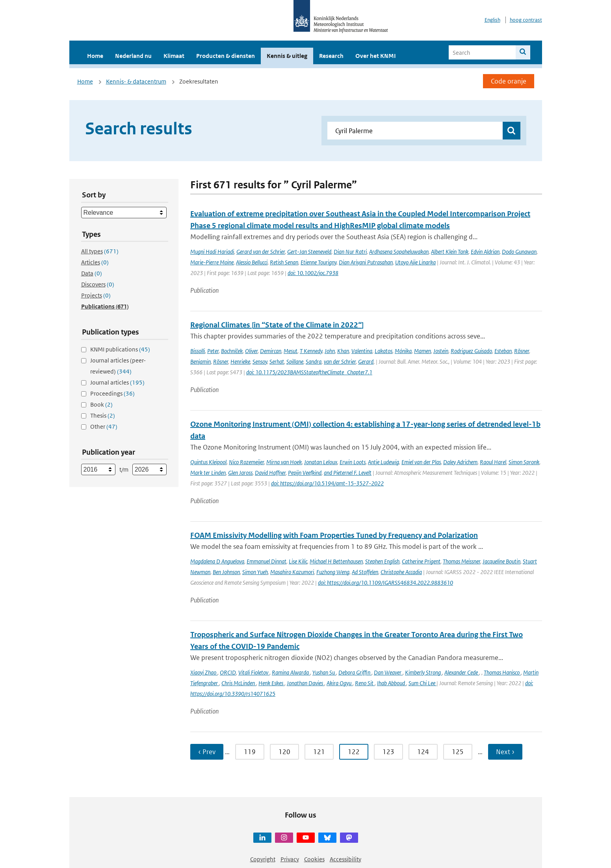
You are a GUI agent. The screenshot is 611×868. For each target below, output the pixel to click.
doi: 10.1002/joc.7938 (313, 273)
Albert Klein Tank (450, 252)
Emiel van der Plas (421, 462)
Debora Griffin (355, 672)
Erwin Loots (353, 462)
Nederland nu (133, 56)
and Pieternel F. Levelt (348, 473)
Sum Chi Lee (422, 683)
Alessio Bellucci (252, 262)
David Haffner (270, 473)
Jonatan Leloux (321, 462)
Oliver (251, 351)
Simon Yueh (255, 572)
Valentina (362, 351)
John (330, 351)
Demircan (271, 351)
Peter (213, 351)
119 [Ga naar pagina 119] (250, 752)
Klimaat (174, 56)
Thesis (103, 415)
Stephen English (382, 561)
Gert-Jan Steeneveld (309, 252)
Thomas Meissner (461, 561)
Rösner (522, 351)
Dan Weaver (388, 672)
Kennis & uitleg (287, 56)
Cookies (314, 859)
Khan (343, 351)
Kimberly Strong (423, 672)
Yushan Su (324, 672)
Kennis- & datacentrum (136, 81)
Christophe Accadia (401, 572)
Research (331, 56)
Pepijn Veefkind (305, 473)
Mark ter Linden (208, 473)
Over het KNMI (376, 56)
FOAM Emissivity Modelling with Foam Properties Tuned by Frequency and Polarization (334, 535)
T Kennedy (311, 351)
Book (101, 404)
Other (104, 427)
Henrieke (240, 362)
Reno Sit (365, 683)
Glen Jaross (240, 473)
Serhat (277, 362)
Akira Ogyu (340, 683)
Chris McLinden (239, 683)
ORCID (228, 672)
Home (95, 56)
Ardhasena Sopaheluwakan (399, 252)
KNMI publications (120, 349)
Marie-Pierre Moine (212, 262)
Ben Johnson (226, 572)
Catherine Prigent (421, 561)
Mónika (403, 351)
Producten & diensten (226, 56)
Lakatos (383, 351)
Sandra (314, 362)
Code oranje (509, 81)
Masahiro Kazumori (292, 572)
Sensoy (260, 362)
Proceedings (112, 393)
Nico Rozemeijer (246, 462)
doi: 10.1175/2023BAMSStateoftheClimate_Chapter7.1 (309, 372)
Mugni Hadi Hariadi (212, 252)
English (492, 20)
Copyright (263, 859)
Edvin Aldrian (485, 252)
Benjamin (201, 362)
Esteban (503, 351)
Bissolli (198, 351)
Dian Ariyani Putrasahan (366, 262)
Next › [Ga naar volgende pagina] (505, 752)
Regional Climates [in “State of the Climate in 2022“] (277, 325)
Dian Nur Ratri (350, 252)
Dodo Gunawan (519, 252)
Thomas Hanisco (502, 672)
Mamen (422, 351)
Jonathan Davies (305, 683)
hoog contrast (526, 20)
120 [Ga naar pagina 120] (284, 752)
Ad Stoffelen (365, 572)
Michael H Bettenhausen (336, 561)
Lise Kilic (298, 561)
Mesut (291, 351)
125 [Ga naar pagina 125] (458, 752)
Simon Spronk (524, 462)
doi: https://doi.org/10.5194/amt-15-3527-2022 (327, 483)
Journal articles (117, 382)
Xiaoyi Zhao (204, 672)
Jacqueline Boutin (501, 561)
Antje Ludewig (383, 462)
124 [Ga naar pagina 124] (423, 752)
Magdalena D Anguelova (217, 561)
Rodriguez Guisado (471, 351)
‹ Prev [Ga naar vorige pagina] (207, 752)
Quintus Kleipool (208, 462)
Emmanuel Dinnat (266, 561)
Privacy (290, 859)
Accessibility (345, 859)
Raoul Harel (493, 462)
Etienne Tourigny (318, 262)
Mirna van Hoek (284, 462)
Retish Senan (284, 262)
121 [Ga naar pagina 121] (319, 752)
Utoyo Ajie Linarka (415, 262)
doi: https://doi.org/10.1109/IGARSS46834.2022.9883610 (385, 583)
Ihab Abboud (392, 683)
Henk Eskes (271, 683)
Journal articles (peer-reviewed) (118, 366)
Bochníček (232, 351)
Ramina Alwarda (291, 672)
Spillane (295, 362)
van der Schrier (340, 362)
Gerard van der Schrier (261, 252)
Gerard (366, 362)
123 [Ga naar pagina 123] (388, 752)
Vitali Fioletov (254, 672)
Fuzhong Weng (333, 572)
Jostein (441, 351)
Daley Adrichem (460, 462)
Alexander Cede (462, 672)
